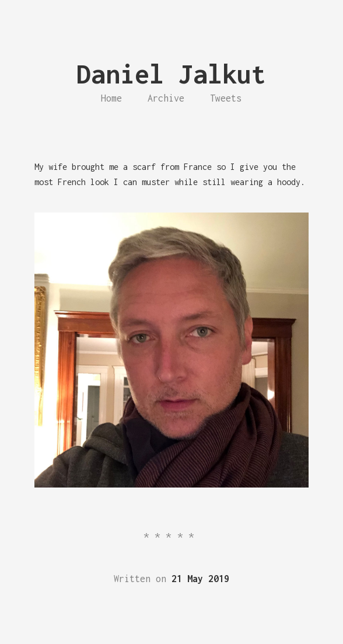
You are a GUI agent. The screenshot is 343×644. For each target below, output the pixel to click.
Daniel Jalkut (171, 74)
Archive (166, 98)
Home (111, 98)
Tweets (226, 98)
